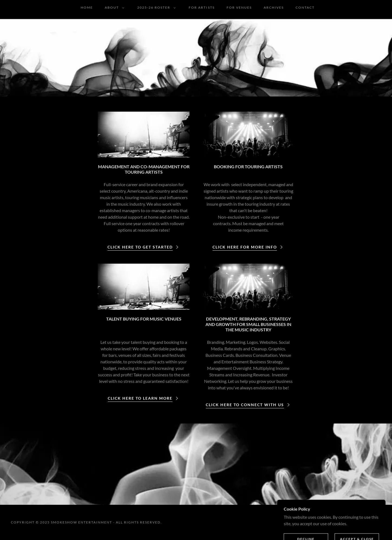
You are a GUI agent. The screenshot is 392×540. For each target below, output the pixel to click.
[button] (113, 8)
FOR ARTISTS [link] (202, 7)
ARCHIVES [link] (274, 7)
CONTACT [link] (305, 7)
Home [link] (87, 7)
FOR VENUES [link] (239, 7)
